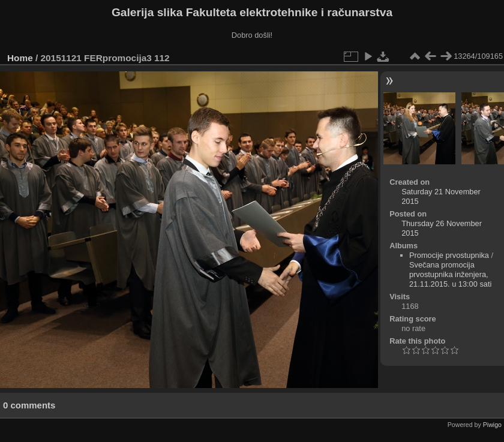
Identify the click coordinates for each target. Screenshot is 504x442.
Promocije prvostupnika (449, 255)
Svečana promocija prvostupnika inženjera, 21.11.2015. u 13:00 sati (450, 274)
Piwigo (492, 425)
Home (20, 58)
